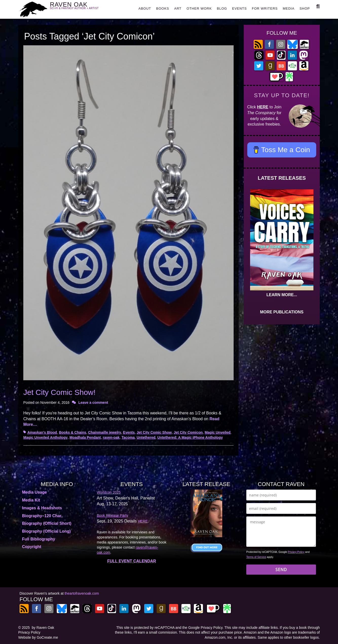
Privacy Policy (296, 552)
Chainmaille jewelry (105, 432)
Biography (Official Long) (46, 531)
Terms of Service (256, 557)
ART (178, 8)
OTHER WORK (199, 8)
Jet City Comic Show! (59, 392)
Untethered (146, 437)
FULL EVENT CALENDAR (132, 561)
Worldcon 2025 (109, 492)
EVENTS (239, 8)
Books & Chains (73, 432)
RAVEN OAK (82, 8)
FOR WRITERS (265, 8)
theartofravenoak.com (82, 593)
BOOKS (163, 8)
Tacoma (128, 437)
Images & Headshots (42, 508)
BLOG (222, 8)
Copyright (32, 547)
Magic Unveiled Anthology (45, 437)
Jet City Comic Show (154, 432)
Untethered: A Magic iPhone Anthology (190, 437)
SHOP (305, 8)
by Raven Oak (43, 628)
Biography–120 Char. (42, 516)
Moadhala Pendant (85, 437)
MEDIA (289, 8)
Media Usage (34, 492)
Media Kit (31, 500)
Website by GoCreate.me (38, 637)
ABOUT (145, 8)
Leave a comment (93, 402)
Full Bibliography (39, 539)
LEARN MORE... (282, 295)
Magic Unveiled (218, 432)
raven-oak (111, 437)
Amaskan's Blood (42, 432)
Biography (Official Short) (47, 523)
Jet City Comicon (188, 432)
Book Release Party (112, 515)
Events (129, 432)
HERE (263, 107)
